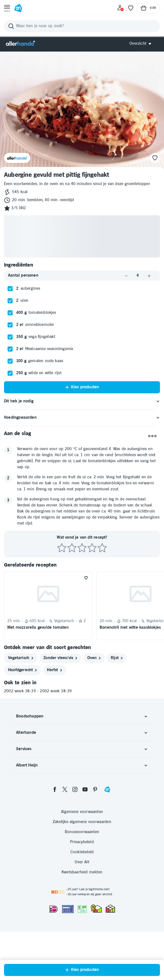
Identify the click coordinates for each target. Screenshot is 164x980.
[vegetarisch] (21, 658)
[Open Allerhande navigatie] (142, 44)
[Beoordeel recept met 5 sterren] (102, 548)
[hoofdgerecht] (22, 670)
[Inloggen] (121, 8)
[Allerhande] (20, 44)
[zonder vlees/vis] (60, 658)
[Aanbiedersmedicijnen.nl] (82, 909)
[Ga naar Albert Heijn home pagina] (18, 8)
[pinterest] (95, 789)
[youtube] (85, 789)
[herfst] (54, 670)
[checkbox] (10, 289)
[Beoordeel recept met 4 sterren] (92, 548)
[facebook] (55, 789)
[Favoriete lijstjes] (131, 8)
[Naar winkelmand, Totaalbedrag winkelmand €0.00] (148, 8)
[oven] (94, 658)
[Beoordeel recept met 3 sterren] (82, 548)
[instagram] (75, 789)
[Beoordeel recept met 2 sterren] (72, 548)
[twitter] (65, 789)
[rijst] (117, 658)
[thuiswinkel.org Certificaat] (96, 909)
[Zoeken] (82, 26)
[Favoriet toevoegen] (86, 578)
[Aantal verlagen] (126, 275)
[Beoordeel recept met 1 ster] (62, 548)
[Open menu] (7, 8)
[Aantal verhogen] (149, 275)
